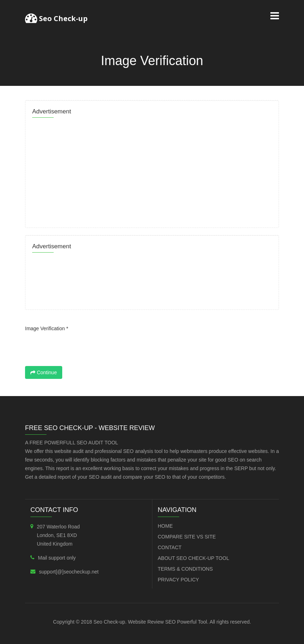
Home (165, 526)
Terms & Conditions (185, 569)
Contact (170, 547)
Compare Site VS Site (187, 537)
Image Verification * (47, 328)
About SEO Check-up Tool (193, 558)
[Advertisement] (152, 171)
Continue (44, 372)
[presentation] (79, 348)
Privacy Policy (178, 580)
